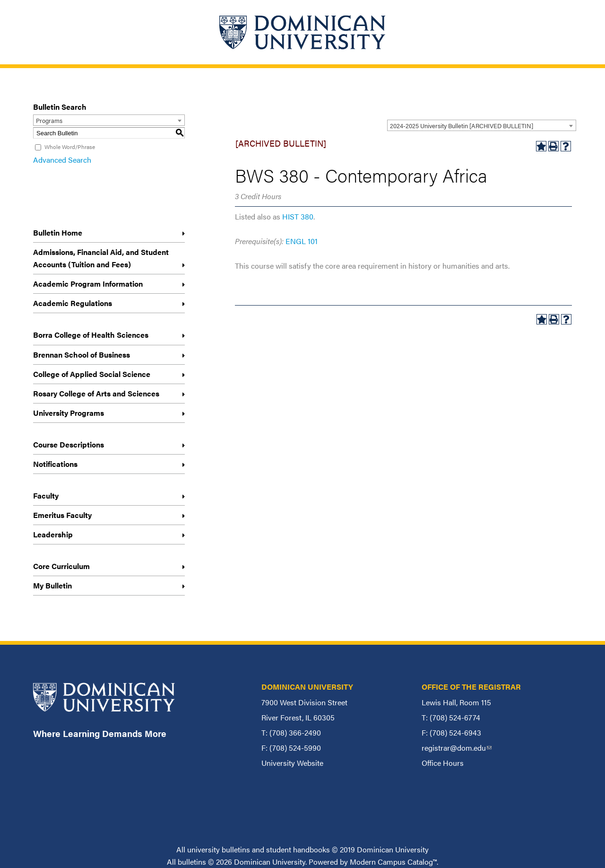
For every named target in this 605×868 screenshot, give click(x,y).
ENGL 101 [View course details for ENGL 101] (302, 241)
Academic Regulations (73, 303)
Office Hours (443, 763)
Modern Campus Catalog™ (393, 862)
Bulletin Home (58, 232)
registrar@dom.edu (457, 748)
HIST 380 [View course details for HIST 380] (298, 216)
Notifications (55, 464)
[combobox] (482, 125)
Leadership (53, 534)
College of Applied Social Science (92, 374)
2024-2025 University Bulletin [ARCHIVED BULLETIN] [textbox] (462, 126)
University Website (292, 763)
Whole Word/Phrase (70, 147)
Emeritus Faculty (62, 515)
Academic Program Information (88, 284)
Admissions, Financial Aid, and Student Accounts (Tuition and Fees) (101, 258)
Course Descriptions (69, 444)
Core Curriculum (61, 566)
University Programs (69, 413)
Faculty (46, 495)
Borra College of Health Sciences (91, 335)
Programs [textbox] (49, 120)
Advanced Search (62, 160)
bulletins (192, 862)
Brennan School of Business (82, 355)
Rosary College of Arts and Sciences (96, 393)
